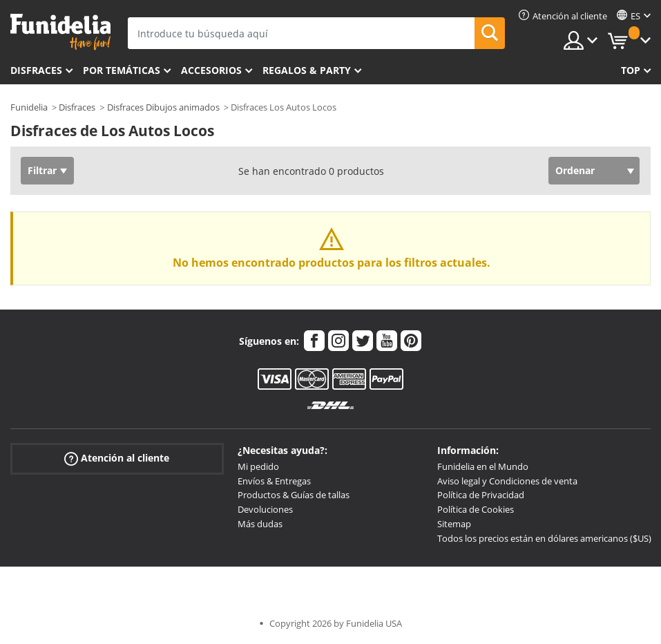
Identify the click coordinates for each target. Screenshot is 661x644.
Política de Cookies (476, 509)
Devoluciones (265, 509)
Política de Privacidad (481, 495)
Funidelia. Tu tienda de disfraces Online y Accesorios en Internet (60, 32)
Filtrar (42, 170)
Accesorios (211, 70)
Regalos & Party (307, 70)
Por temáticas (122, 70)
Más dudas (260, 524)
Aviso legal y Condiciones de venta (507, 481)
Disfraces (36, 70)
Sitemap (454, 524)
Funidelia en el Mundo (483, 466)
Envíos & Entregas (274, 481)
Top (631, 70)
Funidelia (29, 107)
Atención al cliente (117, 458)
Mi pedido (258, 466)
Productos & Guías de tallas (294, 495)
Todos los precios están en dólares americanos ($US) (544, 538)
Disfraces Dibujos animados (163, 107)
